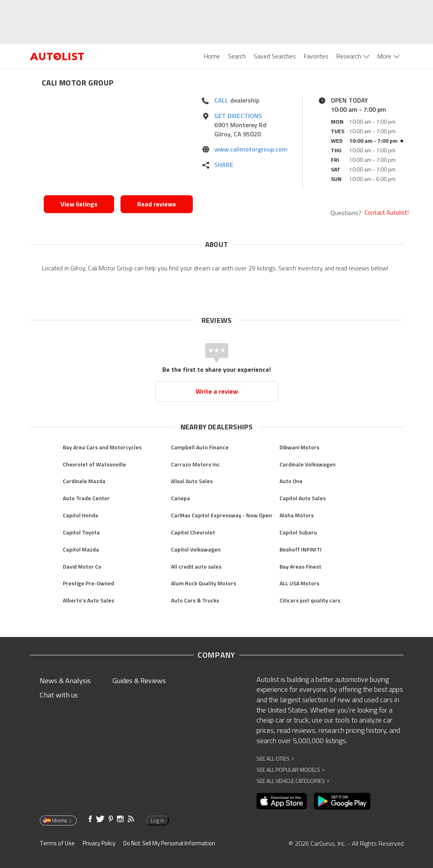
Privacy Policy (99, 843)
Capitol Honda (81, 515)
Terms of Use (57, 843)
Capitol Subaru (298, 532)
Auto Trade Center (86, 498)
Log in (157, 820)
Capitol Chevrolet (193, 532)
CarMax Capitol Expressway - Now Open (221, 515)
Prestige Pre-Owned (88, 583)
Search (237, 56)
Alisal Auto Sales (192, 481)
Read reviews (156, 204)
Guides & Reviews (139, 681)
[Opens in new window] (118, 144)
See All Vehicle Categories (293, 781)
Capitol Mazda (81, 549)
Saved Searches (275, 56)
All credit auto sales (196, 566)
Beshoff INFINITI (301, 549)
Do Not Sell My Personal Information (169, 843)
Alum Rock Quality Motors (204, 583)
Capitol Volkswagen (196, 549)
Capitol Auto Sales (303, 498)
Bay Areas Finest (300, 566)
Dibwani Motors (299, 447)
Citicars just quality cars (310, 600)
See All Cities (275, 758)
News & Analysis (65, 681)
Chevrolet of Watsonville (94, 464)
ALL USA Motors (299, 583)
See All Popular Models (290, 770)
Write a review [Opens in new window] (217, 391)
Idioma (58, 820)
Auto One (291, 481)
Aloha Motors (297, 515)
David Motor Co (82, 566)
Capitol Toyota (81, 532)
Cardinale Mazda (84, 481)
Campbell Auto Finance (200, 447)
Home (212, 56)
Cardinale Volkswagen (308, 464)
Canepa (181, 498)
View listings (79, 204)
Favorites (316, 56)
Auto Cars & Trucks (195, 600)
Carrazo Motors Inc (195, 464)
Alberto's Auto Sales (88, 600)
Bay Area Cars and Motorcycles (102, 447)
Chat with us (59, 695)
